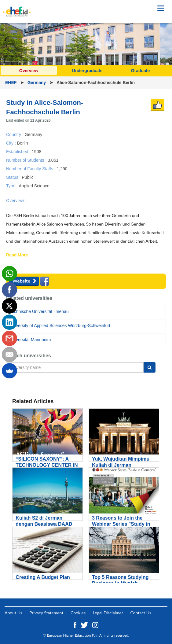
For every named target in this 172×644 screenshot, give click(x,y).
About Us (13, 613)
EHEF (11, 83)
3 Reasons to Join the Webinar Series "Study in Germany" (121, 524)
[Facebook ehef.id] (76, 625)
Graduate (140, 71)
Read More (17, 255)
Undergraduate (87, 71)
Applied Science (34, 186)
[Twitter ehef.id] (85, 625)
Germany (37, 83)
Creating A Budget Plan (43, 577)
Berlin (23, 143)
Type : (12, 186)
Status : (14, 177)
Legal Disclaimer (108, 613)
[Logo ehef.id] (17, 8)
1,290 (62, 168)
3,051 (53, 160)
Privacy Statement (46, 613)
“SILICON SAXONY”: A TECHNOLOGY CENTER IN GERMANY (47, 465)
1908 (37, 151)
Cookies (78, 613)
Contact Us (141, 613)
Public (27, 177)
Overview (29, 71)
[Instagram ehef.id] (95, 625)
